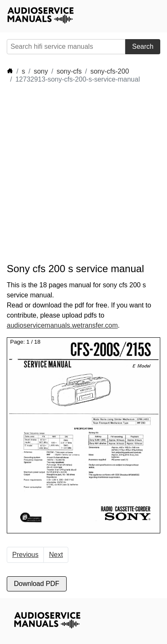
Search (143, 46)
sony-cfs (69, 71)
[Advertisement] (83, 173)
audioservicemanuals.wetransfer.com (62, 325)
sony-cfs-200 (110, 71)
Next (56, 555)
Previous (25, 555)
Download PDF (37, 584)
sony (41, 71)
